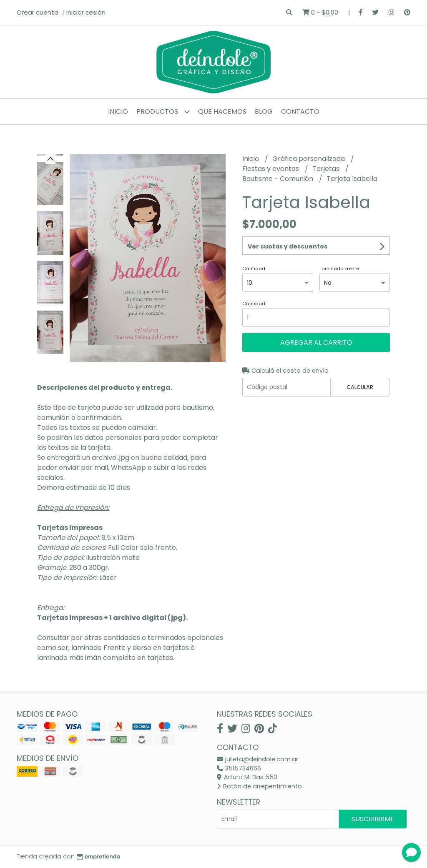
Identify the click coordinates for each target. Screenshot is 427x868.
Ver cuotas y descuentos (288, 246)
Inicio (118, 112)
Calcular (360, 387)
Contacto (300, 112)
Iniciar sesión (86, 12)
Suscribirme (373, 819)
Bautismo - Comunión (279, 179)
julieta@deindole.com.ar (257, 759)
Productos (163, 112)
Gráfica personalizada (309, 159)
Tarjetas (327, 169)
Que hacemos (222, 112)
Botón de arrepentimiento (259, 786)
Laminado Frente (339, 268)
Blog (264, 112)
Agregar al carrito (316, 342)
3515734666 (239, 768)
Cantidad (254, 268)
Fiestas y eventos (271, 169)
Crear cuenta (38, 12)
